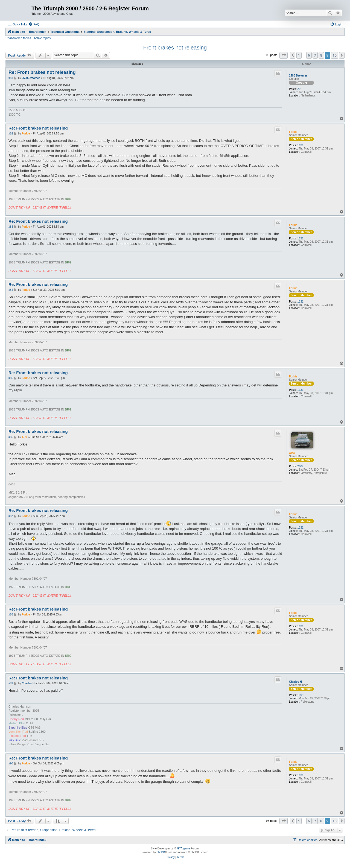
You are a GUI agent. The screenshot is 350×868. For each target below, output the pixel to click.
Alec (292, 453)
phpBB (161, 852)
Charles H (295, 682)
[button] (284, 55)
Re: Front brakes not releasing (42, 72)
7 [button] (315, 55)
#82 (11, 134)
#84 (11, 290)
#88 (11, 615)
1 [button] (299, 55)
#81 (11, 78)
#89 (11, 683)
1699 (301, 695)
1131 (301, 145)
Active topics (42, 38)
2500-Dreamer (298, 76)
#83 (11, 227)
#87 (11, 516)
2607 (301, 466)
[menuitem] (34, 24)
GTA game (184, 848)
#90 (11, 763)
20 (299, 89)
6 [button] (309, 55)
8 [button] (321, 55)
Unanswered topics (18, 38)
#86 (11, 437)
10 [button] (335, 55)
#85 (11, 378)
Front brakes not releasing (175, 48)
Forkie (293, 132)
